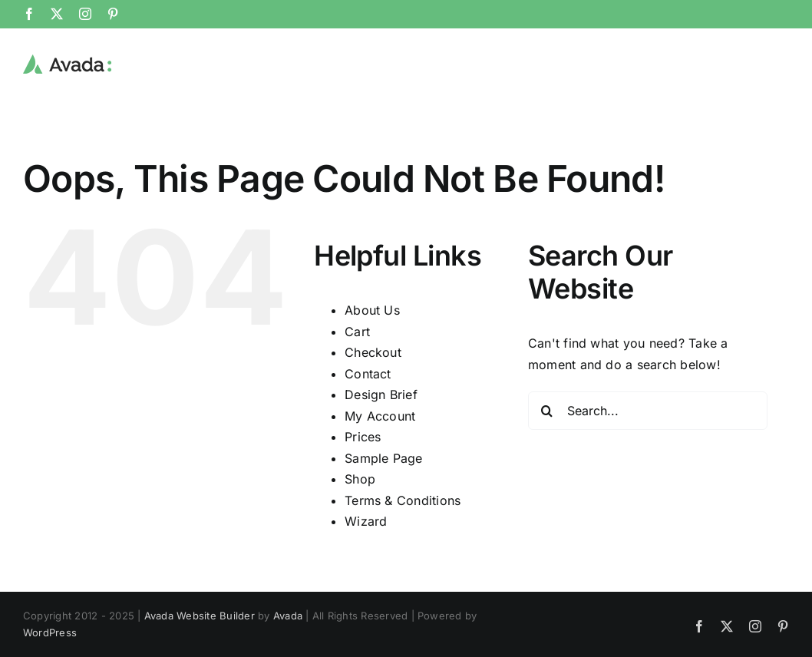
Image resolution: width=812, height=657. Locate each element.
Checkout (373, 352)
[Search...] (648, 410)
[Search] (547, 410)
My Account (380, 415)
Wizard (366, 520)
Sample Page (384, 457)
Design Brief (381, 394)
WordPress (50, 632)
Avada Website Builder (200, 615)
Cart (357, 331)
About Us (372, 309)
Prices (363, 436)
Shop (360, 478)
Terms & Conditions (403, 500)
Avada (288, 615)
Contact (368, 373)
